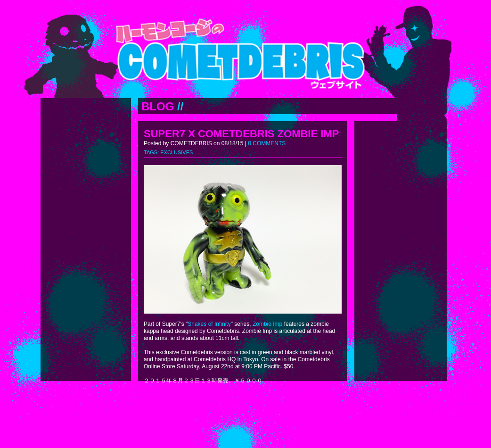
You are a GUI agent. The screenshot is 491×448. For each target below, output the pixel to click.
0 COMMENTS (267, 143)
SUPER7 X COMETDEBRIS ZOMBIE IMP (241, 134)
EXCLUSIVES (176, 152)
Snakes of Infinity (209, 324)
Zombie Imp (267, 324)
